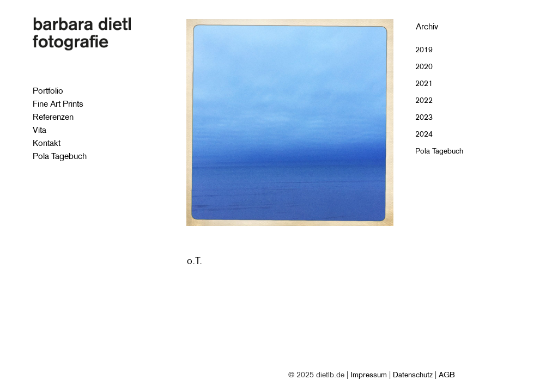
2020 (424, 66)
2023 (424, 117)
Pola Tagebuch (439, 151)
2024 (424, 134)
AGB (447, 375)
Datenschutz (413, 375)
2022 (424, 100)
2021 (424, 83)
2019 (424, 50)
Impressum (369, 375)
